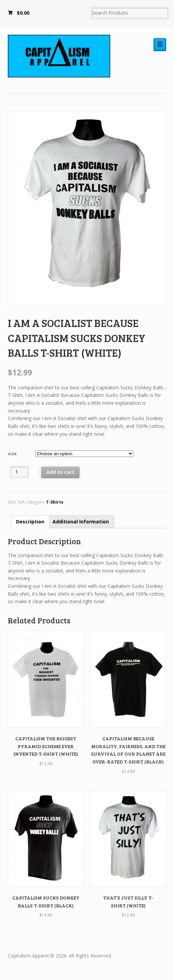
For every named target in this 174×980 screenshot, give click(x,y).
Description (30, 522)
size (12, 454)
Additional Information (81, 522)
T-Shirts (55, 502)
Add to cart (60, 472)
